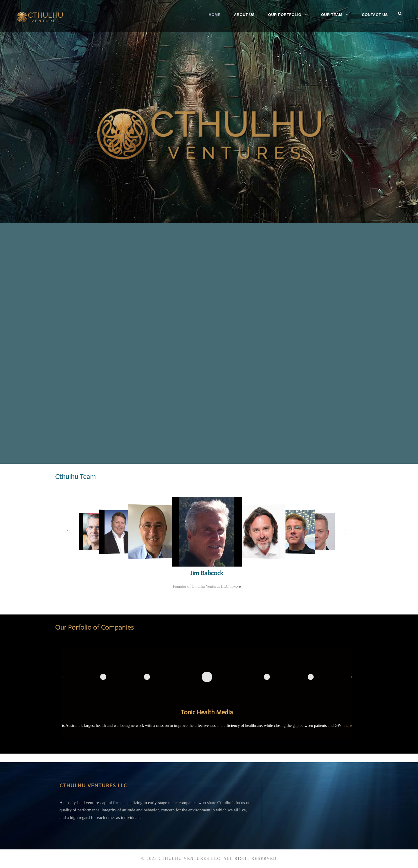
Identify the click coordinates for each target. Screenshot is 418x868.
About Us (244, 15)
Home (215, 15)
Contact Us (375, 15)
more (237, 586)
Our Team (332, 15)
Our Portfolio (285, 15)
